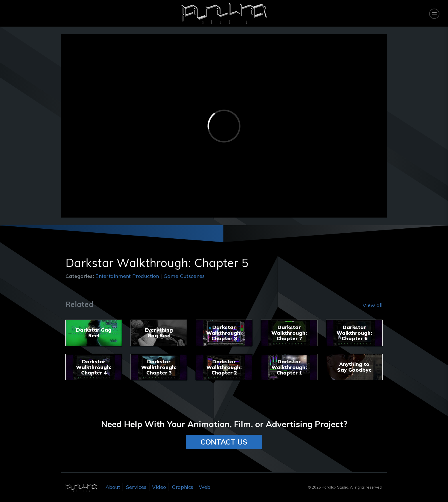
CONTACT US (224, 442)
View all (373, 305)
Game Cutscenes (184, 276)
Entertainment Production (127, 276)
